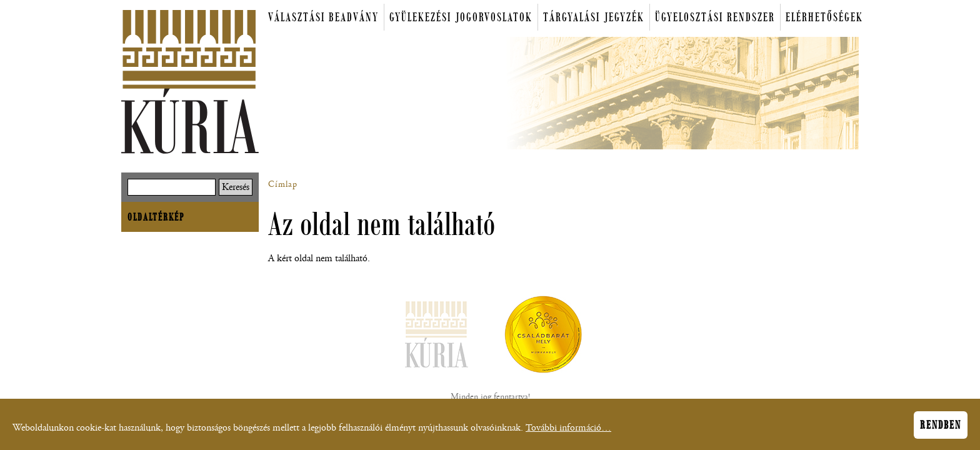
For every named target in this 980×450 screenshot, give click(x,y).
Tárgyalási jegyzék (594, 17)
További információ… (568, 431)
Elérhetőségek (824, 17)
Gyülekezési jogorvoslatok (461, 17)
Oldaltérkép (156, 217)
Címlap (283, 184)
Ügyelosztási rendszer (715, 17)
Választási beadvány (323, 17)
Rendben (941, 428)
